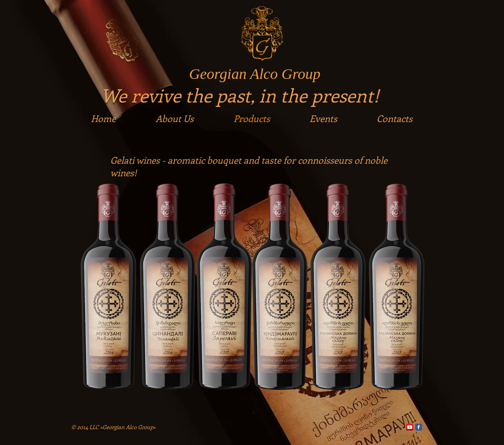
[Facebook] (419, 427)
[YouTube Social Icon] (410, 427)
